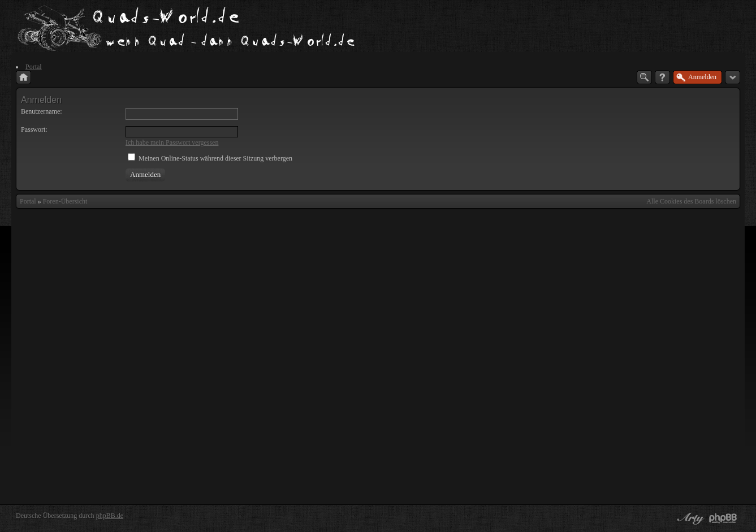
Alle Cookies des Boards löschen (691, 201)
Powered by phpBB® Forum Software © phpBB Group (723, 518)
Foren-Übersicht (65, 201)
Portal (28, 201)
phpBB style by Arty (689, 518)
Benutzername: (42, 111)
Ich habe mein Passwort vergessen (172, 142)
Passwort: (34, 129)
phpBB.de (110, 516)
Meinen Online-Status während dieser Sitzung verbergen (210, 158)
